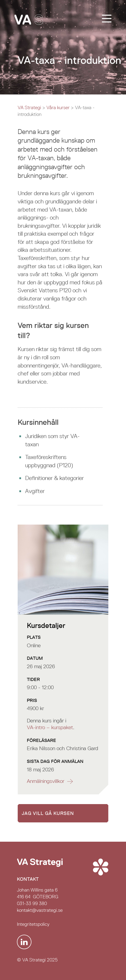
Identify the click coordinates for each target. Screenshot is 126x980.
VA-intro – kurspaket (50, 727)
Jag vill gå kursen (48, 813)
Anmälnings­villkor (46, 781)
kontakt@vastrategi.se (40, 910)
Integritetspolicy (33, 924)
